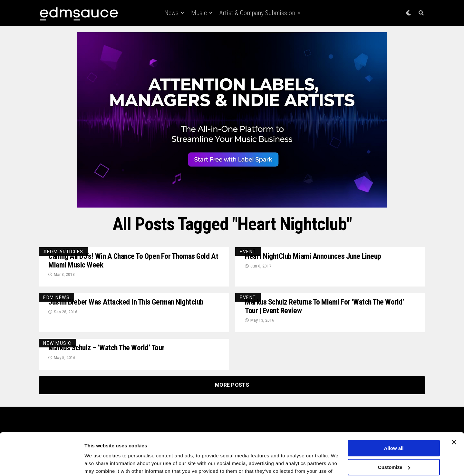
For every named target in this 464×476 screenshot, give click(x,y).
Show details (99, 463)
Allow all (394, 415)
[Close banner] (454, 409)
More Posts (232, 386)
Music (199, 13)
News (171, 13)
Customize (394, 434)
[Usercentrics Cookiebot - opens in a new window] (42, 463)
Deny (394, 453)
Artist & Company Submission (257, 13)
